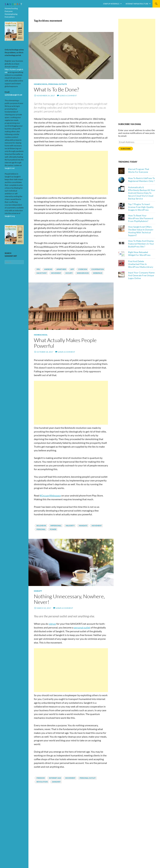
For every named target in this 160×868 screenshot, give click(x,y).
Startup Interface (111, 4)
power (53, 529)
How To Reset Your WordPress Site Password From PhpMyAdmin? (141, 218)
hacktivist (42, 273)
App (72, 269)
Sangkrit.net (10, 168)
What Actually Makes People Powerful (65, 343)
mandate (83, 526)
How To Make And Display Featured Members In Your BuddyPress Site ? (141, 244)
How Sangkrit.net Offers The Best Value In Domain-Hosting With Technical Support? (141, 231)
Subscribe (126, 149)
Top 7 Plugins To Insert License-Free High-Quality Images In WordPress (141, 207)
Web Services (83, 273)
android (48, 269)
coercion (83, 269)
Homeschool (41, 84)
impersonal (56, 526)
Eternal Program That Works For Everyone (139, 170)
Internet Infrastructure (137, 4)
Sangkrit (56, 782)
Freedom (41, 778)
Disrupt (38, 591)
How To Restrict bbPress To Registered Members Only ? (141, 180)
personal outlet (88, 778)
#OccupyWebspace (50, 495)
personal (41, 529)
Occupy (69, 273)
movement (56, 273)
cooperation (98, 269)
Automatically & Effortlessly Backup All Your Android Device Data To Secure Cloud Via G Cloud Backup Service (142, 193)
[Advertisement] (71, 173)
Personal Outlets (58, 84)
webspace (98, 273)
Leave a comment (68, 96)
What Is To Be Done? (56, 89)
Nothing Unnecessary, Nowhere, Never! (69, 599)
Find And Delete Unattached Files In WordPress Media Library (141, 264)
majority (70, 526)
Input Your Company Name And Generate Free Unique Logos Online (141, 275)
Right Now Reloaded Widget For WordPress (139, 254)
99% (38, 269)
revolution (42, 782)
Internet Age (55, 778)
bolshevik (41, 526)
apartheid (61, 269)
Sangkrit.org (10, 216)
